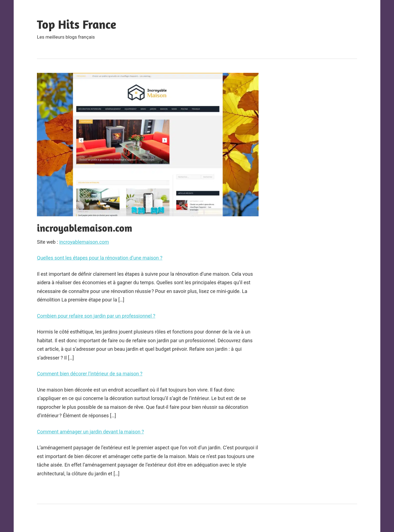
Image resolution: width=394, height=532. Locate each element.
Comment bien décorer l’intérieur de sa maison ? (90, 374)
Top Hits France (77, 24)
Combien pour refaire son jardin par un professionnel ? (96, 316)
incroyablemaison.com (84, 242)
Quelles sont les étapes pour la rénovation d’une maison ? (100, 258)
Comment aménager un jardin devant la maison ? (90, 432)
